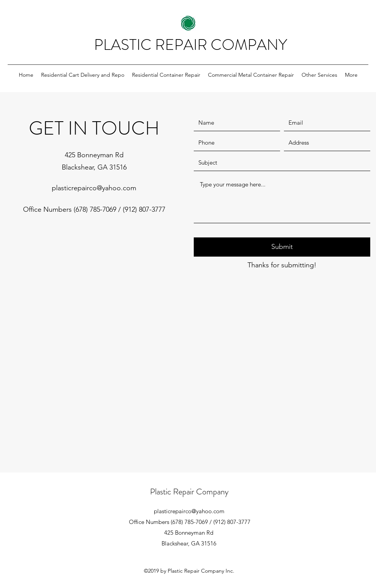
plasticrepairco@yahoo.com (94, 188)
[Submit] (282, 247)
